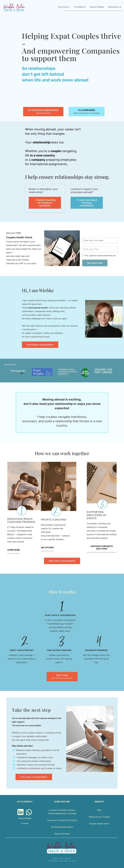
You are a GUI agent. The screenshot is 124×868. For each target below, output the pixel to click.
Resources (115, 7)
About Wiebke (97, 7)
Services (64, 7)
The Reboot (80, 7)
